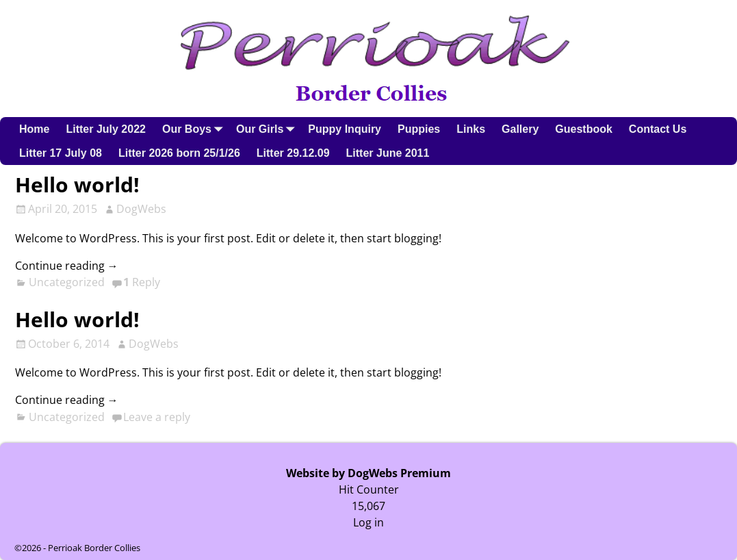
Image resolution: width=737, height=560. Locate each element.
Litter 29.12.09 (293, 153)
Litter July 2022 (106, 129)
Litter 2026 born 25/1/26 (179, 153)
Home (34, 129)
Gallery (520, 129)
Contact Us (658, 129)
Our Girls (268, 129)
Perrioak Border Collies (94, 548)
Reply (142, 282)
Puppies (419, 129)
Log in (368, 522)
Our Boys (195, 129)
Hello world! (77, 184)
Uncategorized (67, 282)
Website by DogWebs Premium (368, 473)
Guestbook (584, 129)
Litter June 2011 (388, 153)
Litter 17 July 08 (61, 153)
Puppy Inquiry (345, 129)
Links (471, 129)
